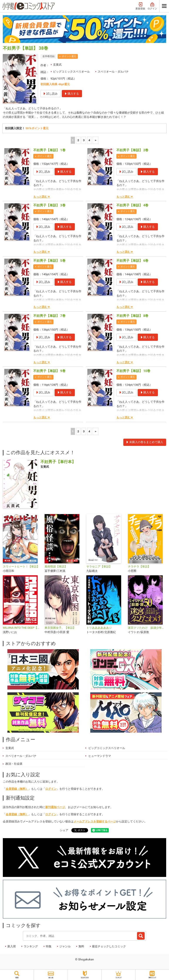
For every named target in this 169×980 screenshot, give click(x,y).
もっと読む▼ (42, 197)
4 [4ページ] (89, 140)
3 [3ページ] (84, 140)
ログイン (152, 6)
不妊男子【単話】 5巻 (49, 261)
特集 (49, 946)
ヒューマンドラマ (100, 756)
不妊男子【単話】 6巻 (132, 261)
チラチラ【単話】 (139, 566)
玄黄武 (57, 65)
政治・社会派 (14, 764)
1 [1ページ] (73, 140)
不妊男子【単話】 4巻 (132, 205)
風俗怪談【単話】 (56, 566)
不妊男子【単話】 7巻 (49, 316)
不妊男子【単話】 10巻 (133, 371)
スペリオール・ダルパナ (113, 72)
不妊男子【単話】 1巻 (49, 150)
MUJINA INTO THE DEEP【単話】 (22, 628)
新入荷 (12, 946)
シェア (64, 830)
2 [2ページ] (78, 140)
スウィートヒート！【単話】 (21, 566)
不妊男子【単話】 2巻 (132, 150)
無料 (81, 946)
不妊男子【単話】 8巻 (132, 316)
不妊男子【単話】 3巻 (49, 205)
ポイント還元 (69, 56)
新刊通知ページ (55, 807)
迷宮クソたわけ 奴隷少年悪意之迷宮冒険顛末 (147, 628)
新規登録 (140, 6)
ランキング (31, 946)
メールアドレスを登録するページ (95, 821)
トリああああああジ (99, 628)
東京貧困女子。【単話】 (60, 628)
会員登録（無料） (17, 789)
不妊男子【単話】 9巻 (49, 371)
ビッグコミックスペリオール (71, 72)
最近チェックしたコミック (109, 946)
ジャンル (65, 946)
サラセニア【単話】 (99, 566)
